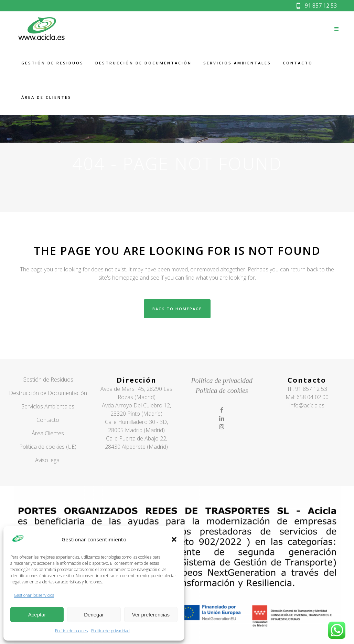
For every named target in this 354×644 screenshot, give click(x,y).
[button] (174, 539)
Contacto (48, 420)
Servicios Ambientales (48, 406)
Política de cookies (71, 631)
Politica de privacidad (110, 631)
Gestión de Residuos (48, 380)
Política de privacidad (222, 381)
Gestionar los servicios (34, 595)
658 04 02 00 (313, 397)
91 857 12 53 (317, 6)
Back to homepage (177, 309)
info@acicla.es (307, 405)
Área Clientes (48, 433)
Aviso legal (48, 460)
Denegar (94, 615)
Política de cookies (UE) (48, 447)
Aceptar (37, 615)
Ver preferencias (151, 615)
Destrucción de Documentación (48, 393)
